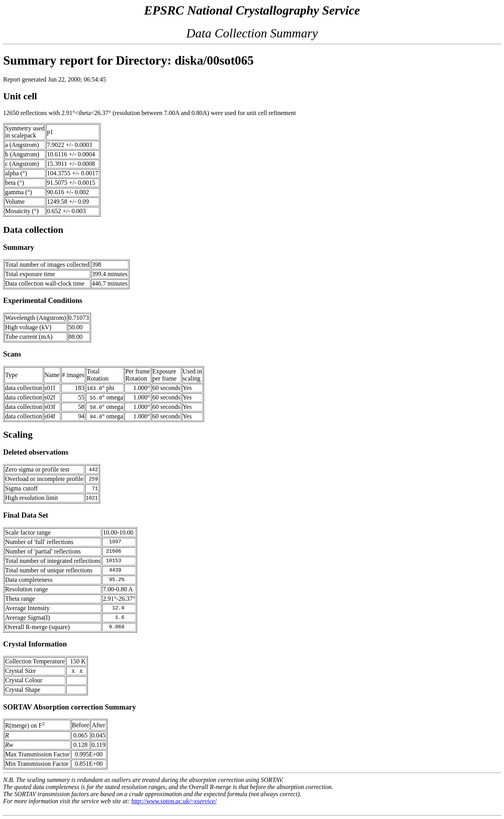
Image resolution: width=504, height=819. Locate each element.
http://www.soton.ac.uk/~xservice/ (174, 801)
